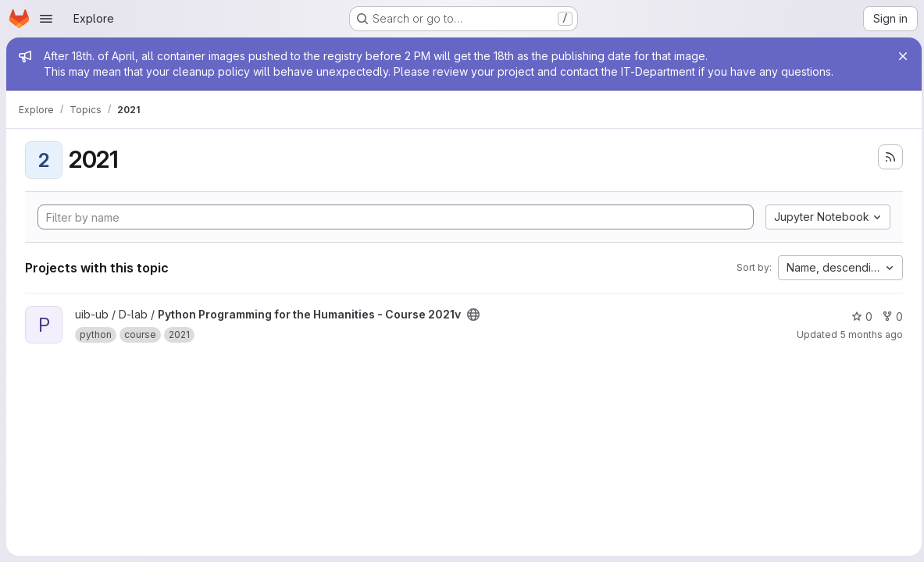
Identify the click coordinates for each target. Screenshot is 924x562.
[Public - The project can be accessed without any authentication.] (473, 315)
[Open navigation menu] (46, 19)
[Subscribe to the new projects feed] (887, 157)
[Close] (899, 56)
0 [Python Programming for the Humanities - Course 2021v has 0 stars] (858, 317)
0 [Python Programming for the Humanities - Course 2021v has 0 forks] (888, 317)
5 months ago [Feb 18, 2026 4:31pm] (867, 334)
